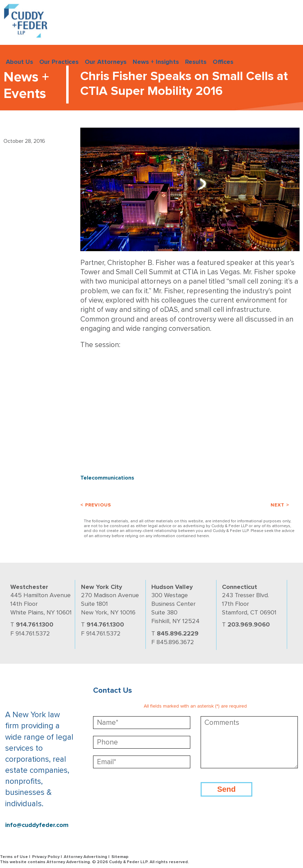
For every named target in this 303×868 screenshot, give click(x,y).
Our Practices (59, 62)
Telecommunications (107, 478)
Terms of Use (14, 857)
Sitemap (120, 857)
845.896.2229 (178, 633)
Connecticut (240, 587)
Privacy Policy (46, 857)
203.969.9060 (249, 624)
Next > (280, 505)
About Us (19, 62)
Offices (223, 62)
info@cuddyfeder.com (37, 825)
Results (196, 62)
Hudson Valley (172, 587)
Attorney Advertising (85, 857)
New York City (102, 587)
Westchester (29, 587)
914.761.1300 (35, 624)
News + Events (26, 85)
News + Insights (156, 62)
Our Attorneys (106, 62)
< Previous (96, 505)
